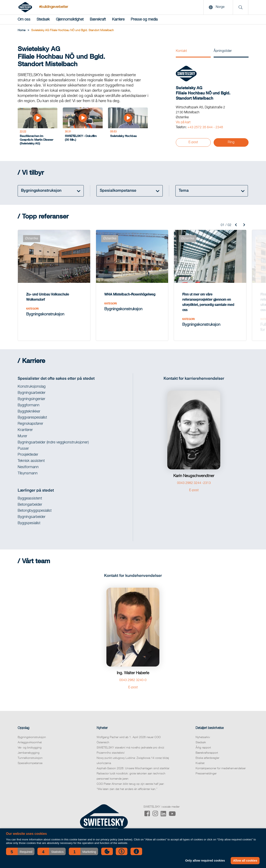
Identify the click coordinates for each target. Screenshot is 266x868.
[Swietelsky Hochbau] (128, 128)
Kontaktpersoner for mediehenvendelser (221, 768)
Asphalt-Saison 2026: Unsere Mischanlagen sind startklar (133, 768)
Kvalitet (200, 763)
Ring (231, 142)
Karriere (118, 20)
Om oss (24, 20)
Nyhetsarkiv (203, 737)
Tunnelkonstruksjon (30, 758)
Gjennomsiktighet (70, 20)
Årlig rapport (203, 748)
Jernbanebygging (29, 753)
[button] (20, 851)
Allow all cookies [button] (245, 861)
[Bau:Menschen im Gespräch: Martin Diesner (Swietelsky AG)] (38, 128)
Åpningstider (223, 51)
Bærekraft (98, 20)
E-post (193, 142)
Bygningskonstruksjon (32, 737)
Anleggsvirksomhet (30, 742)
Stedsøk (43, 20)
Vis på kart (183, 122)
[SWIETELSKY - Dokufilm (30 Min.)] (83, 128)
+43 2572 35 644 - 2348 (205, 127)
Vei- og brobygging (30, 748)
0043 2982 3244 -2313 (194, 483)
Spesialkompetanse (30, 763)
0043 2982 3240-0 (133, 680)
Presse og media (144, 20)
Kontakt (181, 51)
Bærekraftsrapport (207, 753)
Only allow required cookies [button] (205, 861)
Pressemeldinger (206, 774)
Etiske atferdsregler (207, 758)
